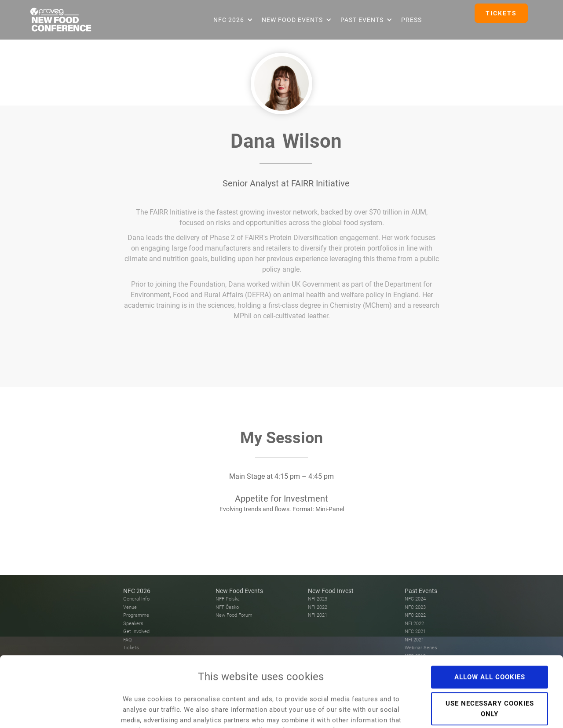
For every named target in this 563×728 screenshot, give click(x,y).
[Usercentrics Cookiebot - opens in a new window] (57, 711)
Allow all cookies (490, 611)
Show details (497, 711)
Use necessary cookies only (490, 643)
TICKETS (501, 13)
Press (411, 20)
